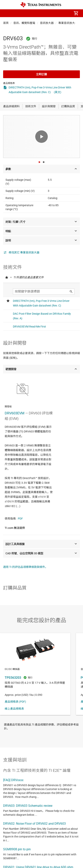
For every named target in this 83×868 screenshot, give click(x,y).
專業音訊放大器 (68, 23)
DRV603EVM (15, 413)
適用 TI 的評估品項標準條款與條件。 (25, 567)
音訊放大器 (47, 23)
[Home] (41, 5)
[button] (7, 13)
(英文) (58, 92)
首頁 (6, 23)
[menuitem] (43, 13)
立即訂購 (41, 74)
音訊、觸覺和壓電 (24, 23)
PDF (20, 519)
